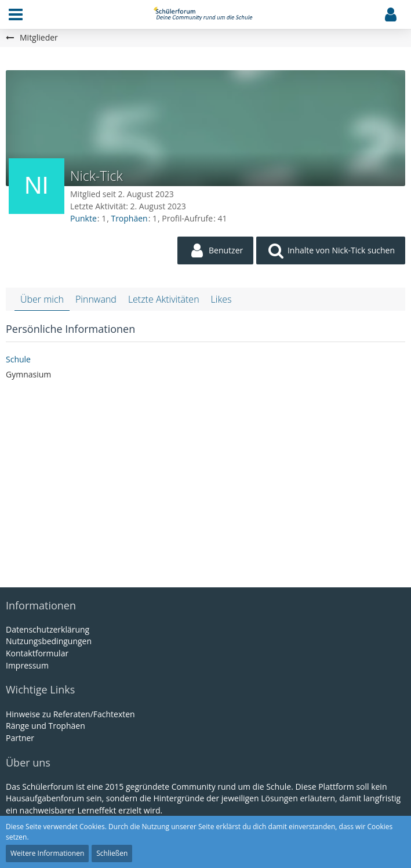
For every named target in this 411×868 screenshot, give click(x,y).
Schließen (112, 853)
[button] (16, 14)
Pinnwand (96, 299)
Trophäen (129, 218)
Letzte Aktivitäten (164, 299)
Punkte (83, 218)
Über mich (42, 299)
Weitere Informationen (47, 853)
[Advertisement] (206, 480)
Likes (221, 299)
